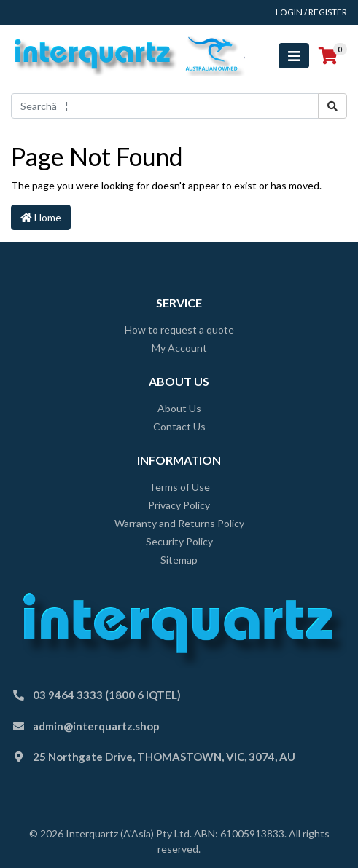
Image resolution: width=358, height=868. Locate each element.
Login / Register (311, 12)
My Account (179, 348)
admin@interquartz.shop (96, 726)
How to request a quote (179, 330)
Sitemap (179, 560)
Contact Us (179, 426)
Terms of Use (179, 487)
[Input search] (165, 106)
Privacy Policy (179, 505)
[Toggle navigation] (294, 56)
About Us (179, 408)
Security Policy (179, 541)
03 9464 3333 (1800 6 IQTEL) (107, 695)
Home (41, 217)
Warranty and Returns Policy (179, 523)
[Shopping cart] (328, 56)
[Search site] (332, 106)
